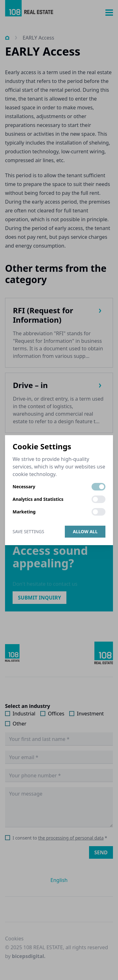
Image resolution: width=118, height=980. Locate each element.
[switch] (98, 487)
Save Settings (28, 531)
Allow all (85, 531)
